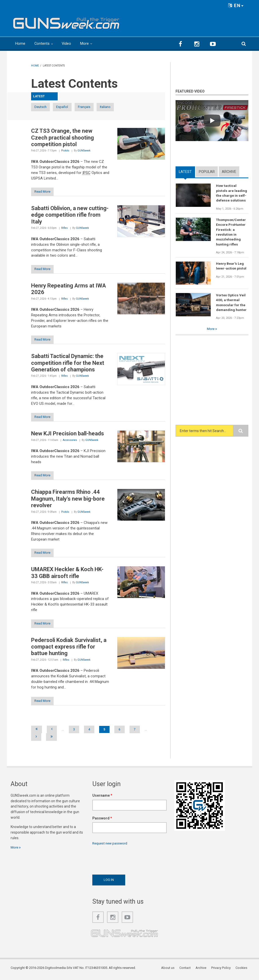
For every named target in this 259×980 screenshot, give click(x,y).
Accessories (70, 442)
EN (236, 5)
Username (102, 798)
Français (104, 107)
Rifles (64, 229)
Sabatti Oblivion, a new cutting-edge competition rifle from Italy (70, 215)
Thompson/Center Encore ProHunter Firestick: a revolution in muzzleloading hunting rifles (232, 232)
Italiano (133, 107)
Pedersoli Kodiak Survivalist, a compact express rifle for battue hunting (69, 650)
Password (102, 821)
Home (20, 43)
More (85, 43)
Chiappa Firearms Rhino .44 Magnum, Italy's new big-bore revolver (68, 501)
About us (170, 971)
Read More (44, 192)
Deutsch (44, 107)
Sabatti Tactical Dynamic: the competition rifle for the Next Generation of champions (68, 364)
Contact (187, 971)
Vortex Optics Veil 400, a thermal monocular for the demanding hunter (231, 304)
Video (67, 43)
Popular (207, 171)
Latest (185, 171)
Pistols (65, 151)
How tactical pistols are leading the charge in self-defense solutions (232, 193)
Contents (42, 43)
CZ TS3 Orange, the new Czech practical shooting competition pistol (62, 138)
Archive (229, 171)
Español (74, 107)
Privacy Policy (222, 971)
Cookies (242, 971)
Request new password (111, 847)
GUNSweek (84, 151)
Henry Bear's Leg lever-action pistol (231, 267)
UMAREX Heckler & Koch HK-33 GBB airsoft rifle (67, 575)
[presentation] (131, 862)
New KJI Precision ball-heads (68, 435)
